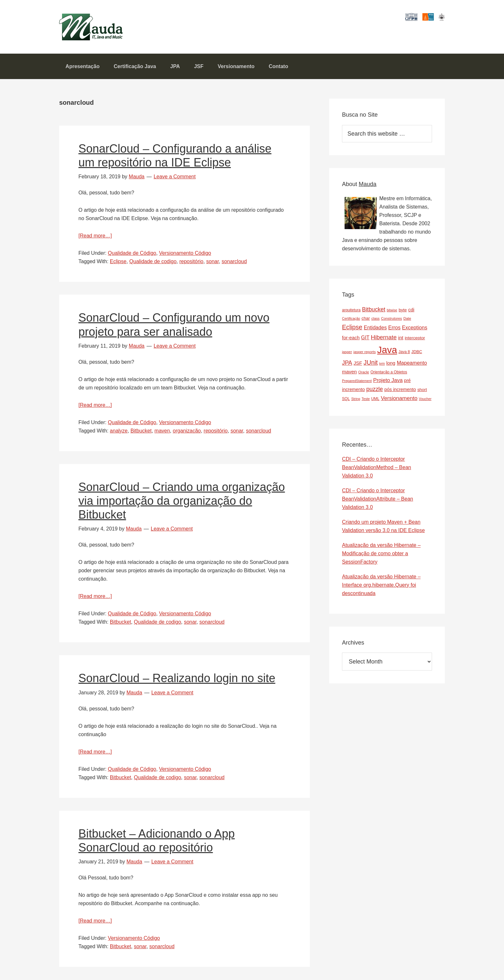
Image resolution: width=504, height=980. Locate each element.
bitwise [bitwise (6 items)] (392, 310)
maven (162, 431)
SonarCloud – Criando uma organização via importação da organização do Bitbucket (182, 501)
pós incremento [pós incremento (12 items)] (400, 390)
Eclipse (118, 262)
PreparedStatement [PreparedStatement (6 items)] (357, 381)
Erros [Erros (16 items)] (394, 328)
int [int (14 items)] (401, 338)
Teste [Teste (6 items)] (366, 399)
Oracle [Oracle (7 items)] (364, 372)
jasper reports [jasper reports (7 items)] (364, 352)
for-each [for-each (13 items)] (351, 338)
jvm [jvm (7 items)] (382, 364)
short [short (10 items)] (422, 390)
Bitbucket (141, 431)
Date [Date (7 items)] (407, 319)
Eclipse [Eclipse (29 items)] (352, 327)
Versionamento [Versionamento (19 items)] (399, 399)
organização (187, 431)
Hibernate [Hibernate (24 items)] (384, 338)
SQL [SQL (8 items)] (346, 399)
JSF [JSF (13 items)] (358, 363)
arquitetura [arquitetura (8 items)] (351, 310)
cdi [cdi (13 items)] (411, 310)
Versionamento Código (185, 253)
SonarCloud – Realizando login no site (177, 678)
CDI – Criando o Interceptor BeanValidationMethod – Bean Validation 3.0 (377, 468)
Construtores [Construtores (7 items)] (392, 319)
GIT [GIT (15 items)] (365, 338)
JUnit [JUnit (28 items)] (371, 363)
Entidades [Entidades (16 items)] (375, 328)
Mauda (74, 23)
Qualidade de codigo (153, 262)
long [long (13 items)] (391, 363)
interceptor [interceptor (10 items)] (415, 338)
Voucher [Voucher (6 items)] (425, 399)
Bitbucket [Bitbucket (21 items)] (374, 309)
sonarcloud (234, 262)
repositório (191, 262)
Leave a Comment (175, 177)
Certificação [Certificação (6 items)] (351, 319)
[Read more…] (95, 236)
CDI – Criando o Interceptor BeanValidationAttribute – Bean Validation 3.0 (378, 499)
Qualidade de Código (132, 253)
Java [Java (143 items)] (387, 350)
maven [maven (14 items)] (349, 372)
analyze (119, 431)
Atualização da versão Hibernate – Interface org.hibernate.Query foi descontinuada (381, 585)
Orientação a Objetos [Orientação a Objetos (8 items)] (389, 372)
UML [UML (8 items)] (375, 399)
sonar (213, 262)
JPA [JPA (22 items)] (347, 363)
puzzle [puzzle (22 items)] (375, 389)
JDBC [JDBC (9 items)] (417, 352)
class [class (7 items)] (375, 319)
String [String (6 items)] (356, 399)
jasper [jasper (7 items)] (347, 352)
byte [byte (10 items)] (403, 310)
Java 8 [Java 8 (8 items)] (404, 352)
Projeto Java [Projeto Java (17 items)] (388, 380)
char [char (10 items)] (366, 319)
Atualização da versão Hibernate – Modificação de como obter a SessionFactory (381, 554)
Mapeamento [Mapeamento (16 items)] (412, 363)
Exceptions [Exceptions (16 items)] (415, 328)
